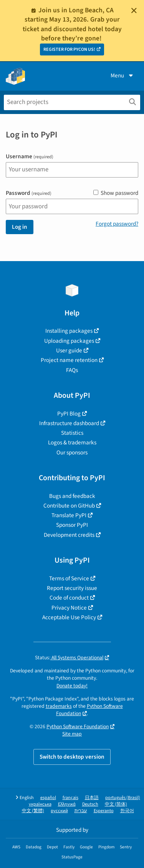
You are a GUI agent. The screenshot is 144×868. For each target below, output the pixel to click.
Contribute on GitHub (69, 506)
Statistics (72, 433)
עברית (81, 811)
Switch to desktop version (72, 757)
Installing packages (69, 331)
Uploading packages (69, 341)
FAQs (72, 370)
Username (30, 157)
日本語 (92, 798)
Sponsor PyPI (72, 525)
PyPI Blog (69, 414)
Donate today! (72, 686)
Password (29, 193)
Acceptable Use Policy (69, 617)
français (70, 798)
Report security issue (72, 588)
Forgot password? (117, 224)
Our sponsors (72, 452)
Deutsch (90, 804)
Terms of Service (69, 578)
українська (40, 804)
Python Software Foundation (89, 710)
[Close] (134, 10)
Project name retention (69, 360)
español (48, 798)
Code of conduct (69, 598)
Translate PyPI (69, 515)
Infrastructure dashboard (69, 423)
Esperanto (104, 811)
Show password (116, 193)
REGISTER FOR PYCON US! (69, 49)
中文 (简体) (116, 804)
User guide (69, 350)
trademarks (59, 706)
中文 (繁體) (33, 811)
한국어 (127, 811)
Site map (72, 734)
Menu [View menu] (122, 75)
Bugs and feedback (72, 496)
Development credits (69, 535)
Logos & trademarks (72, 442)
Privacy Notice (69, 608)
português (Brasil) (123, 798)
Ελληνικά (67, 804)
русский (59, 811)
